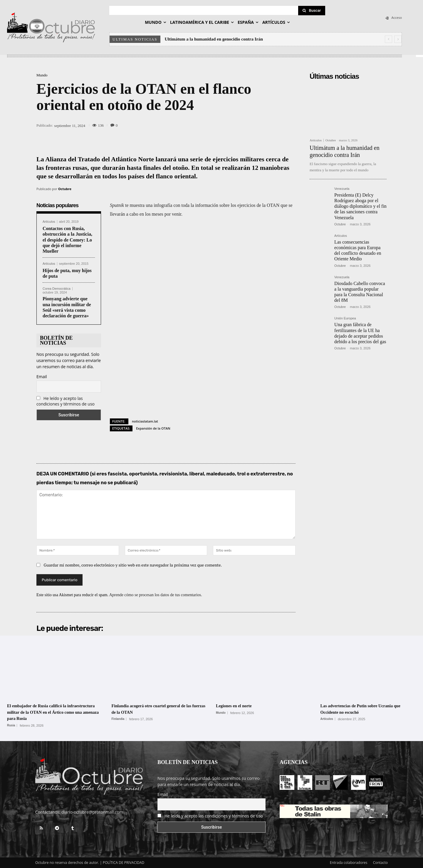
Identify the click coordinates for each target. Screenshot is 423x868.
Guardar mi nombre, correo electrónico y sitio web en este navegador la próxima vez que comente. (133, 565)
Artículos (49, 222)
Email (42, 377)
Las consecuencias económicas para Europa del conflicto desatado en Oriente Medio (358, 250)
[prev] (388, 39)
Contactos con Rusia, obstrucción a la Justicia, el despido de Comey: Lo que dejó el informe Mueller (67, 240)
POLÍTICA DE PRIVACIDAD (124, 863)
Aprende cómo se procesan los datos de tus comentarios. (156, 595)
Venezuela (342, 189)
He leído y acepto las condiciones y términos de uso (66, 401)
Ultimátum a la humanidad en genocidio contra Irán (214, 39)
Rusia (11, 725)
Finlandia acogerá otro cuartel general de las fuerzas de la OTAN (158, 709)
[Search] (312, 11)
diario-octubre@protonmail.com (92, 812)
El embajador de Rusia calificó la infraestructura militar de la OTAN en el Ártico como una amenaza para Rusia (53, 712)
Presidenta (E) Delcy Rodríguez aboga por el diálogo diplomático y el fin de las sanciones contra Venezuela (360, 206)
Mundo (42, 75)
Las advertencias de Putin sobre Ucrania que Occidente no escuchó (366, 709)
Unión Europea (345, 318)
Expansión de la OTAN (153, 428)
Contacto (380, 863)
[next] (398, 39)
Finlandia (118, 719)
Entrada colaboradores (349, 863)
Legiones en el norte (238, 706)
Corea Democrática (57, 289)
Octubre (65, 189)
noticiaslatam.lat (145, 421)
